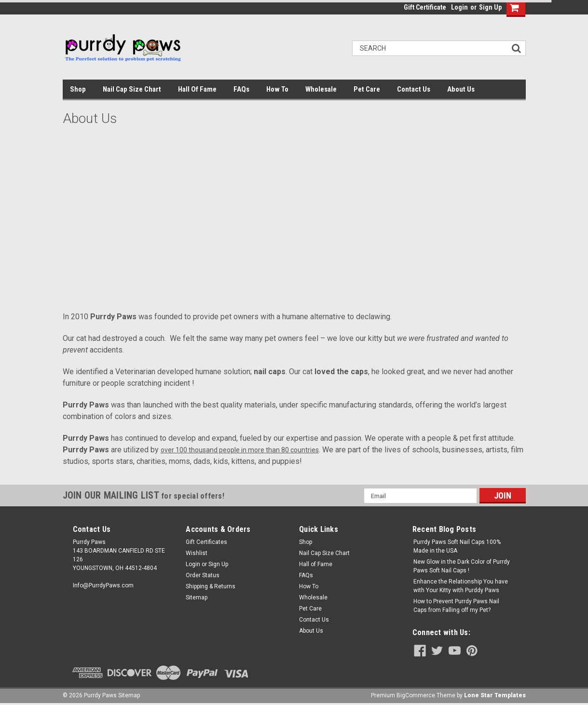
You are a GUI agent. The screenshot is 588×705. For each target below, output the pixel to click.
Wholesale (321, 89)
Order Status (203, 575)
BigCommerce (416, 695)
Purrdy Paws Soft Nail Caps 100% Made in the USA (457, 546)
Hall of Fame (197, 89)
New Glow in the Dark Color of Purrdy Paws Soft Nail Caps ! (462, 566)
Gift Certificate (425, 7)
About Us (461, 89)
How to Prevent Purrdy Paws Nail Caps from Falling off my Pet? (456, 606)
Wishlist (197, 553)
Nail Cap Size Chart (132, 89)
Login (459, 7)
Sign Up (490, 7)
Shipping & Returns (211, 586)
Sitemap (197, 597)
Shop (78, 89)
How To (277, 89)
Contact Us (414, 89)
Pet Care (367, 89)
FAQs (241, 89)
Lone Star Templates (495, 695)
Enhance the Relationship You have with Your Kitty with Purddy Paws (461, 586)
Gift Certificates (206, 542)
